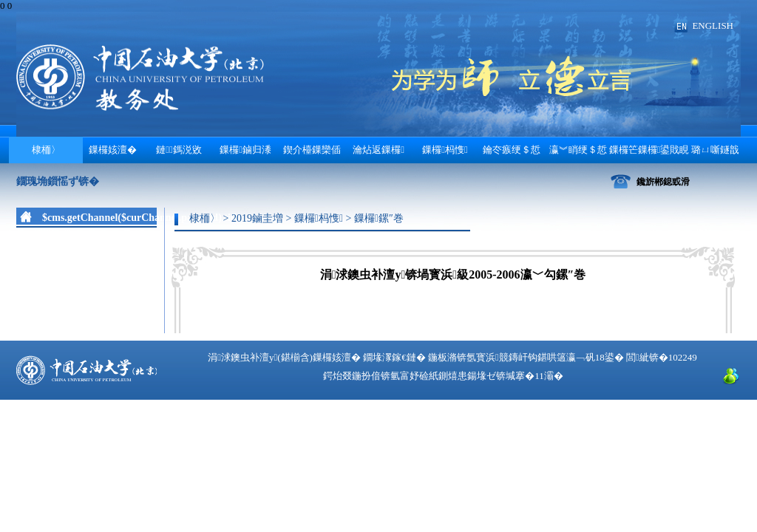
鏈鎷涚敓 (179, 150)
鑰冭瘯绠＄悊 (512, 150)
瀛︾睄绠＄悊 (578, 150)
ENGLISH (713, 25)
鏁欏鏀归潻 (245, 150)
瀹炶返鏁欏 (378, 150)
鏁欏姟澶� (113, 150)
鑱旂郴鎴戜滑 (663, 182)
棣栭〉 (46, 150)
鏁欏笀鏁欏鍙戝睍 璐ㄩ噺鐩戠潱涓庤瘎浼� (675, 154)
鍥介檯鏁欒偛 (312, 150)
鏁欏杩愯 (445, 150)
